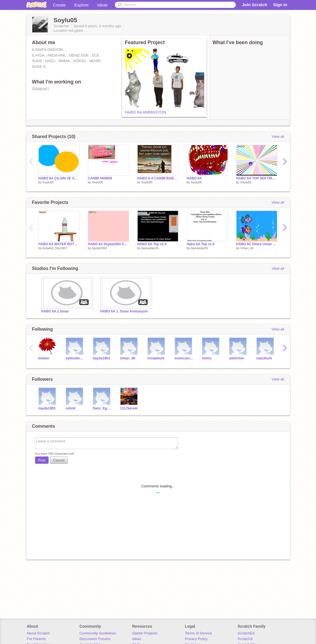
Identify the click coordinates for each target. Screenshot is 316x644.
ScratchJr (245, 639)
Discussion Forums (95, 639)
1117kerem (129, 408)
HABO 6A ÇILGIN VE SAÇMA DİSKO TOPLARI (59, 178)
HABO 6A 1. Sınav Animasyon (124, 311)
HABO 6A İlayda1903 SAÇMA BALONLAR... (108, 244)
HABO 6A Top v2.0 (152, 244)
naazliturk (264, 358)
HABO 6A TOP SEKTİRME (257, 178)
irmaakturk (156, 358)
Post (42, 460)
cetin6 (71, 408)
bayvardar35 (150, 248)
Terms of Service (198, 633)
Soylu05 (48, 182)
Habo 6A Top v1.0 (201, 244)
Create (59, 5)
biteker (44, 358)
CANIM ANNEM (100, 178)
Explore (82, 5)
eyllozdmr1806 (75, 358)
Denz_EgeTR (102, 408)
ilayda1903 (99, 248)
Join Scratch (254, 5)
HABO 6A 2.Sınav (55, 311)
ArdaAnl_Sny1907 (55, 248)
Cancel (59, 460)
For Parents (36, 639)
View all (278, 137)
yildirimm (237, 358)
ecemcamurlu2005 (184, 358)
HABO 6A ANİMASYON (146, 112)
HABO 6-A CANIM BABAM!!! (158, 178)
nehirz (207, 358)
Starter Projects (145, 633)
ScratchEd (246, 633)
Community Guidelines (98, 633)
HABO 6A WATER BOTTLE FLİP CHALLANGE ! (59, 244)
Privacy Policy (196, 639)
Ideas (102, 5)
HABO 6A (194, 178)
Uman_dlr (247, 248)
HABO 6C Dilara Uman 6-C (257, 244)
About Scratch (38, 633)
